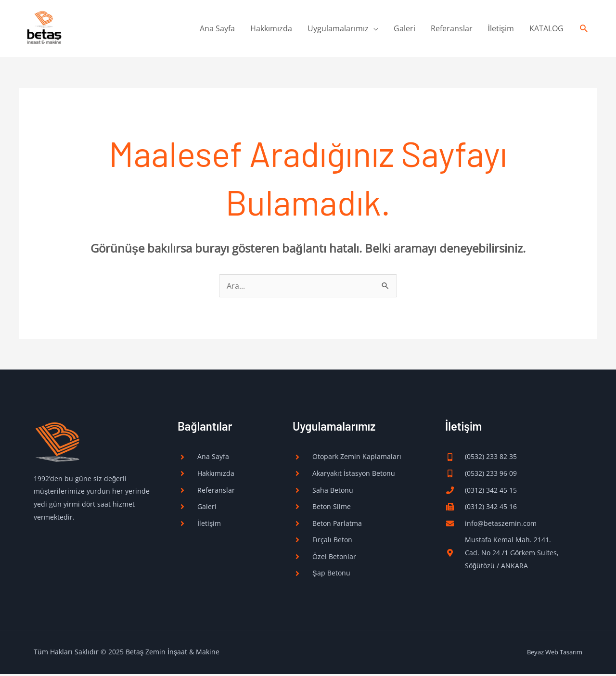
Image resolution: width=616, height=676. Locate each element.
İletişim (501, 29)
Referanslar (452, 29)
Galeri (404, 29)
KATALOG (546, 29)
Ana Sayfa (217, 29)
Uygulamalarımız (338, 29)
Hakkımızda (271, 29)
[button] (584, 30)
